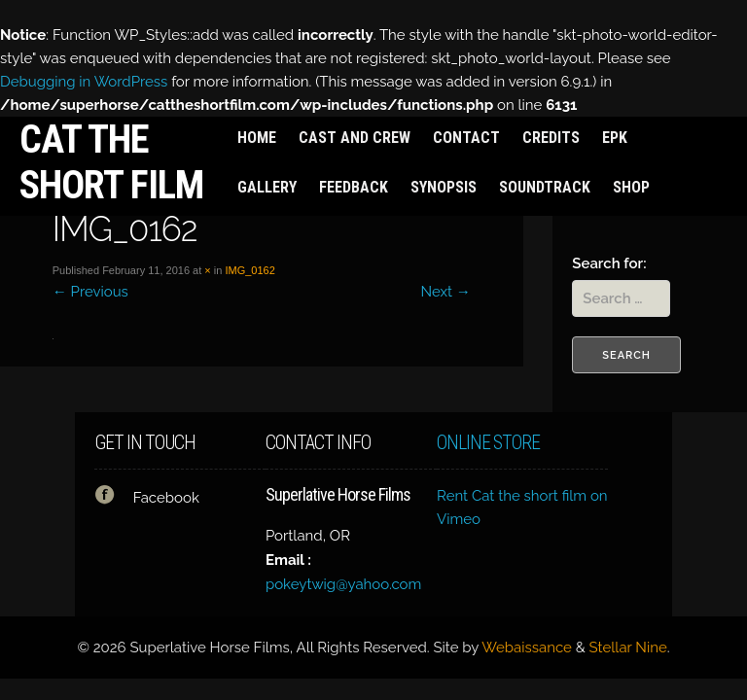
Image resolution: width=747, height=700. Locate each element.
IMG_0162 (249, 270)
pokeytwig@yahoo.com (343, 584)
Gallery (267, 187)
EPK (615, 138)
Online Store (488, 443)
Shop (631, 187)
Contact (466, 138)
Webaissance (527, 647)
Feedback (354, 187)
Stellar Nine (628, 647)
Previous (90, 292)
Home (257, 138)
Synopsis (444, 187)
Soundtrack (545, 187)
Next (445, 292)
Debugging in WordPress (84, 82)
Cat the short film (111, 162)
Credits (551, 138)
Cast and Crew (355, 138)
